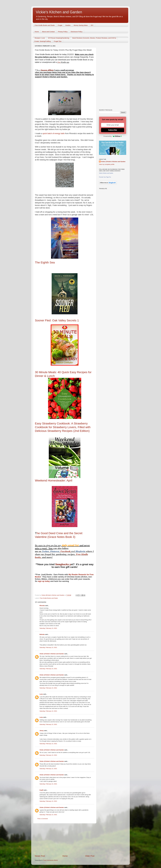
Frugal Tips (58, 41)
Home (37, 32)
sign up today (44, 581)
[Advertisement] (65, 839)
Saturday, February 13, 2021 (48, 628)
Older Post (90, 856)
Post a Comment (43, 819)
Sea (45, 262)
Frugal (60, 25)
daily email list (71, 545)
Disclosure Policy (76, 32)
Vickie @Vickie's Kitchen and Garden (52, 654)
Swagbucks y (63, 564)
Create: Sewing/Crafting (42, 41)
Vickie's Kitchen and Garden (59, 12)
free (59, 62)
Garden (68, 25)
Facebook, (66, 551)
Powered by (113, 136)
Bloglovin (81, 551)
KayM (41, 790)
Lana (41, 694)
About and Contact (48, 32)
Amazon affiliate (47, 70)
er (48, 551)
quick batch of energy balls (53, 133)
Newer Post (40, 856)
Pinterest (55, 551)
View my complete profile (107, 164)
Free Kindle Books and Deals (45, 25)
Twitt (44, 551)
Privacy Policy (63, 32)
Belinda (42, 634)
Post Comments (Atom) (51, 860)
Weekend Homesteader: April (54, 480)
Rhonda (42, 606)
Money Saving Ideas (81, 25)
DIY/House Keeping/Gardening (59, 38)
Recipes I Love (40, 38)
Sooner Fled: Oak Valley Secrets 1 (57, 320)
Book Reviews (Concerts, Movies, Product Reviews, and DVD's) (94, 38)
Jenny (42, 731)
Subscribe (113, 130)
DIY (92, 25)
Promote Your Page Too (105, 177)
